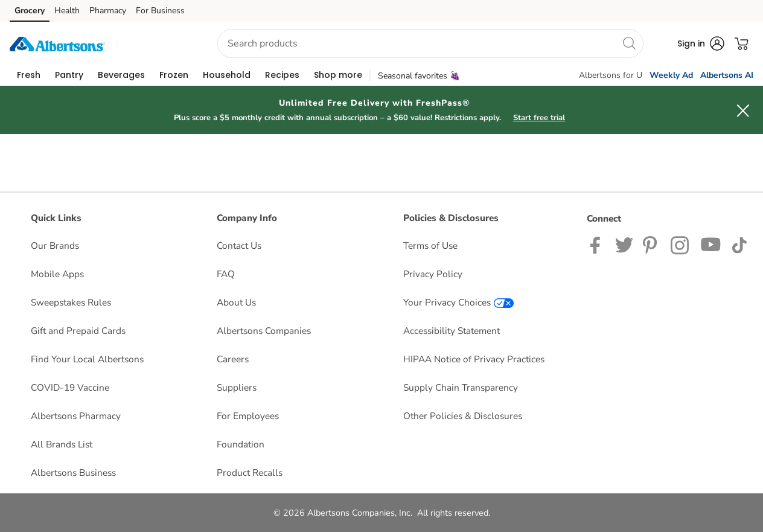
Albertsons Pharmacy (76, 416)
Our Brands (55, 245)
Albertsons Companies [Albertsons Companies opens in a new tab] (264, 331)
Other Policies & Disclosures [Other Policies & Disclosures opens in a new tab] (463, 416)
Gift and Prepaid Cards (78, 331)
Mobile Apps (57, 274)
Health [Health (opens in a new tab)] (67, 11)
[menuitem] (29, 75)
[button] (156, 44)
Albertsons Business (73, 473)
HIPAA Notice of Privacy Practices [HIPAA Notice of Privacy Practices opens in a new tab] (474, 359)
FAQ (226, 274)
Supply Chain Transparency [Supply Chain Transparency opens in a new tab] (461, 387)
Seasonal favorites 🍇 (419, 76)
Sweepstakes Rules (71, 302)
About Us (236, 302)
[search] (629, 43)
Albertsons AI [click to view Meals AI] (727, 75)
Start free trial (539, 118)
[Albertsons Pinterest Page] (652, 244)
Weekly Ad (671, 75)
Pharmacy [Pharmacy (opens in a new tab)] (108, 11)
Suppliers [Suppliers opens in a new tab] (237, 387)
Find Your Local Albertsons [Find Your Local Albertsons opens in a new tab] (87, 359)
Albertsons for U (611, 75)
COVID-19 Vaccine (70, 387)
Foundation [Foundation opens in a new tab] (241, 444)
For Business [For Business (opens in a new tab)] (160, 11)
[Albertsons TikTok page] (739, 244)
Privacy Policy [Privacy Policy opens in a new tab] (433, 274)
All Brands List (62, 444)
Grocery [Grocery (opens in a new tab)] (30, 11)
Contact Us (239, 245)
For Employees (248, 416)
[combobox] (430, 43)
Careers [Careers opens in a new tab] (233, 359)
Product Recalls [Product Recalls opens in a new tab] (250, 473)
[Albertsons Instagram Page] (681, 244)
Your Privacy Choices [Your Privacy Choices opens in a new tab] (458, 302)
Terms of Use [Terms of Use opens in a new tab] (430, 245)
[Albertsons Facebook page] (598, 244)
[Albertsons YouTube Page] (711, 244)
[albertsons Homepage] (57, 43)
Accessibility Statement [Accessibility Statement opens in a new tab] (452, 331)
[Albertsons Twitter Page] (624, 244)
